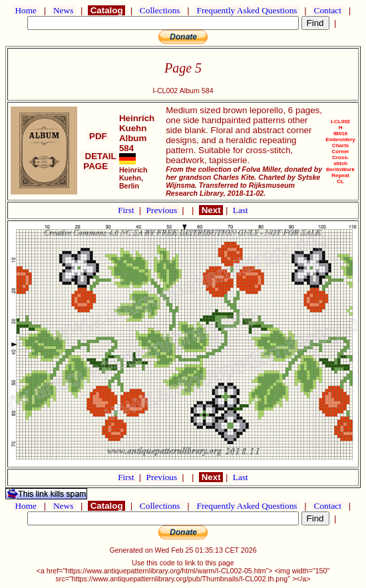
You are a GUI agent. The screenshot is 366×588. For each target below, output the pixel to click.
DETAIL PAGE (98, 161)
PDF (98, 136)
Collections (160, 10)
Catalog (106, 10)
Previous (163, 210)
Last (241, 210)
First (127, 210)
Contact (327, 10)
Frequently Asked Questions (247, 10)
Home (26, 10)
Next (211, 210)
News (64, 10)
